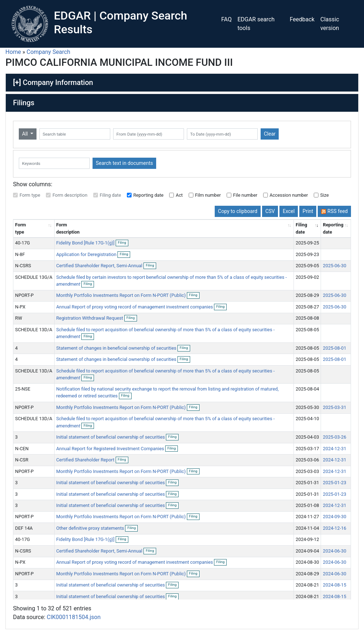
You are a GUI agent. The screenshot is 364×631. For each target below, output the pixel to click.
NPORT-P (24, 295)
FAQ (226, 19)
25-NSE (23, 389)
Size (325, 195)
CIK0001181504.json (74, 617)
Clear (270, 134)
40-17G (23, 243)
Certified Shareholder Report (86, 460)
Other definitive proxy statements (91, 528)
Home (13, 52)
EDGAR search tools (256, 24)
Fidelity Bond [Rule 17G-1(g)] (86, 243)
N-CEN (22, 449)
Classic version (330, 24)
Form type (30, 195)
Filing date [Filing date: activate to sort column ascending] (301, 228)
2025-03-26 (335, 437)
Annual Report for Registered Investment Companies (111, 449)
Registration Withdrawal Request (90, 318)
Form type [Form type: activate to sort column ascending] (21, 228)
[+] (17, 82)
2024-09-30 (335, 517)
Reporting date (149, 195)
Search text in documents (124, 163)
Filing (123, 243)
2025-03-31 (335, 407)
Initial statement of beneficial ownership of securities (111, 437)
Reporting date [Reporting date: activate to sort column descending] (333, 228)
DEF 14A (24, 528)
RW (19, 318)
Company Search (49, 52)
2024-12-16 (335, 528)
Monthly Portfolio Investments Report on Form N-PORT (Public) (121, 295)
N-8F (20, 254)
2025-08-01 (335, 348)
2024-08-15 (335, 585)
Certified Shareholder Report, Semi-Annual (100, 266)
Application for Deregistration (87, 254)
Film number (208, 195)
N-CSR (22, 460)
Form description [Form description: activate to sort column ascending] (68, 228)
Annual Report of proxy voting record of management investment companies (135, 307)
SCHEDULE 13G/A (34, 277)
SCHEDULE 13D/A (34, 330)
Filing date (110, 195)
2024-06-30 (335, 551)
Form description (70, 195)
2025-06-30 (335, 266)
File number (245, 195)
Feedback (302, 19)
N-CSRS (23, 266)
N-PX (20, 307)
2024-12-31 (335, 449)
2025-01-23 (335, 483)
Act (179, 195)
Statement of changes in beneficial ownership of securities (117, 348)
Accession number (289, 195)
